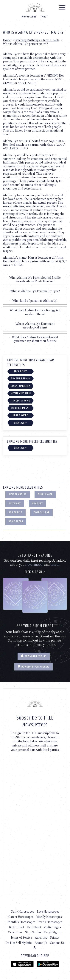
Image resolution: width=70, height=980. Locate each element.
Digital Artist (18, 494)
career (55, 565)
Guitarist (15, 504)
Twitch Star (41, 512)
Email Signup (53, 932)
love (29, 565)
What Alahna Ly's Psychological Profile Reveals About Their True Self (35, 280)
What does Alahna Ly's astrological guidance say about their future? (35, 339)
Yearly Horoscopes (50, 922)
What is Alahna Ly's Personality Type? (35, 291)
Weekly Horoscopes (49, 917)
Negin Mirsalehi (21, 393)
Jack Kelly (21, 371)
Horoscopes (29, 17)
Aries (60, 258)
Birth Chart (16, 927)
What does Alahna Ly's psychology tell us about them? (35, 312)
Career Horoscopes (21, 917)
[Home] (35, 7)
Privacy (55, 938)
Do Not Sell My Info (19, 943)
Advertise (41, 938)
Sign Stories (33, 932)
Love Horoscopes (48, 912)
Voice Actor (16, 521)
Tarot (44, 17)
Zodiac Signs (53, 927)
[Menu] (62, 8)
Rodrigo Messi (20, 408)
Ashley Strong (20, 401)
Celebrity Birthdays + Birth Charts (37, 40)
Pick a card (35, 572)
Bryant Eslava (21, 379)
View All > (20, 423)
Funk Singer (45, 494)
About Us (41, 943)
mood (38, 565)
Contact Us (57, 943)
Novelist (37, 504)
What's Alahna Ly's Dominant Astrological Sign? (35, 326)
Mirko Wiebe (21, 415)
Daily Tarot (34, 927)
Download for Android (34, 667)
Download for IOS (34, 656)
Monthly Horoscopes (22, 922)
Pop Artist (15, 512)
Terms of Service (21, 938)
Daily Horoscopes (22, 912)
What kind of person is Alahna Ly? (35, 301)
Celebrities (15, 932)
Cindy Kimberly (20, 386)
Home (7, 40)
